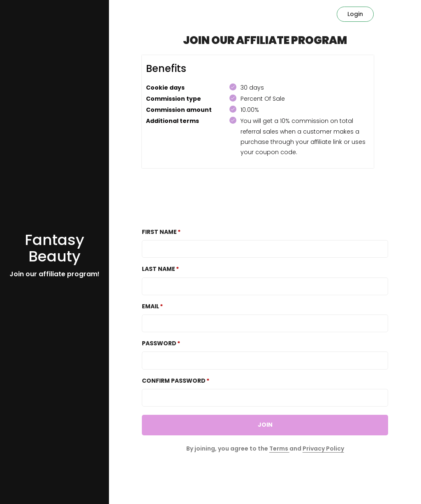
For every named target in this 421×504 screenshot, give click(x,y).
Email (150, 306)
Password (159, 343)
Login (355, 14)
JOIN (265, 425)
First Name (159, 232)
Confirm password (174, 381)
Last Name (158, 269)
